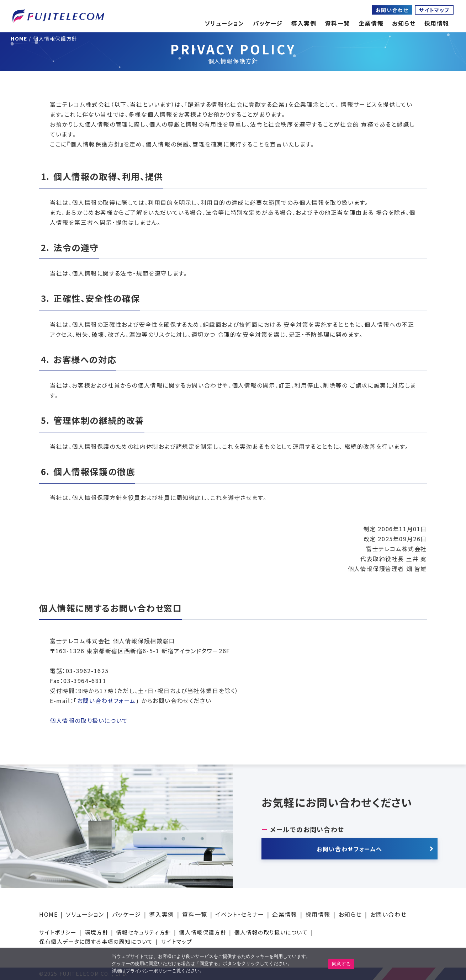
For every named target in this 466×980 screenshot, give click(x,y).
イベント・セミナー (240, 914)
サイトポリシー (58, 932)
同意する (341, 964)
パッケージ (127, 914)
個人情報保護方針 (203, 932)
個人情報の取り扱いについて (89, 720)
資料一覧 (195, 914)
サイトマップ (434, 10)
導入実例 (161, 914)
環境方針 (96, 932)
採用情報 (318, 914)
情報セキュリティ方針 (144, 932)
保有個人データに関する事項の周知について (96, 941)
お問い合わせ (392, 10)
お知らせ (404, 23)
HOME (48, 914)
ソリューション (85, 914)
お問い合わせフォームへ (349, 849)
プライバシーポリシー (149, 971)
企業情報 (371, 23)
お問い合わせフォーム (107, 701)
